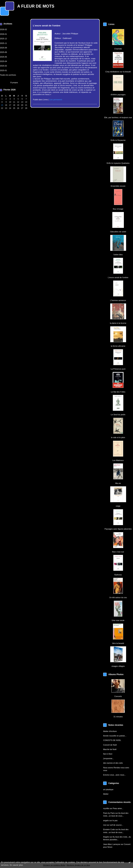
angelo (106, 820)
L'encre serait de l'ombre (118, 277)
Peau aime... (118, 808)
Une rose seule (118, 620)
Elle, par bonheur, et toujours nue (118, 117)
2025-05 (3, 57)
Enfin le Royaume (118, 140)
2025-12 (3, 39)
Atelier (106, 794)
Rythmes (118, 575)
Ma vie (118, 483)
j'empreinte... (109, 758)
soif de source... (117, 825)
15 (2, 105)
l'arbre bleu (118, 255)
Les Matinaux (118, 460)
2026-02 (3, 29)
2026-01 (3, 34)
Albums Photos (116, 674)
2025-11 (3, 43)
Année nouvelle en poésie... (115, 736)
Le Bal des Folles (118, 392)
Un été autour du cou (118, 597)
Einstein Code (109, 829)
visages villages (118, 666)
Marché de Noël (110, 749)
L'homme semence (118, 300)
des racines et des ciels (113, 763)
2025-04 (3, 61)
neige (118, 506)
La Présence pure (118, 369)
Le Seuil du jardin (118, 415)
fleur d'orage (118, 209)
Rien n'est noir (118, 552)
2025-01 (3, 70)
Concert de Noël (110, 745)
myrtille (106, 808)
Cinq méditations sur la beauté (118, 72)
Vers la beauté (118, 643)
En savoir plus (16, 865)
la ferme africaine (118, 346)
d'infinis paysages (118, 95)
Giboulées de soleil (118, 232)
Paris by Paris (109, 813)
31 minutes (118, 717)
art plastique (108, 789)
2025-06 (3, 52)
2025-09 (3, 48)
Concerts (118, 696)
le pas (115, 820)
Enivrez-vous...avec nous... (114, 775)
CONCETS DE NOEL (112, 740)
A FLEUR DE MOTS (36, 6)
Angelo (106, 837)
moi (105, 825)
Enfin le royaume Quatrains (118, 163)
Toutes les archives (8, 75)
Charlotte (118, 49)
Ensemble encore (118, 186)
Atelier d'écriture (110, 731)
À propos (14, 82)
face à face (108, 754)
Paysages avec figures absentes (118, 529)
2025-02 (3, 66)
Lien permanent (56, 100)
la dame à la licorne (118, 323)
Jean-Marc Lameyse (112, 844)
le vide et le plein (118, 437)
